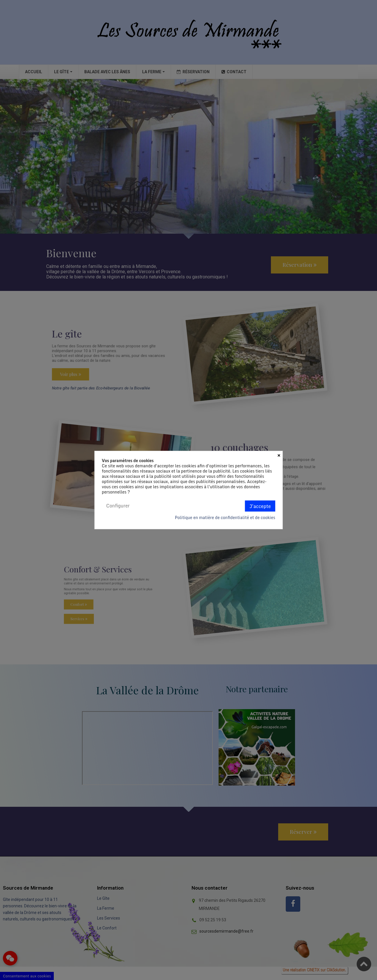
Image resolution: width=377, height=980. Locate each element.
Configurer (118, 506)
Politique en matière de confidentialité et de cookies (225, 518)
